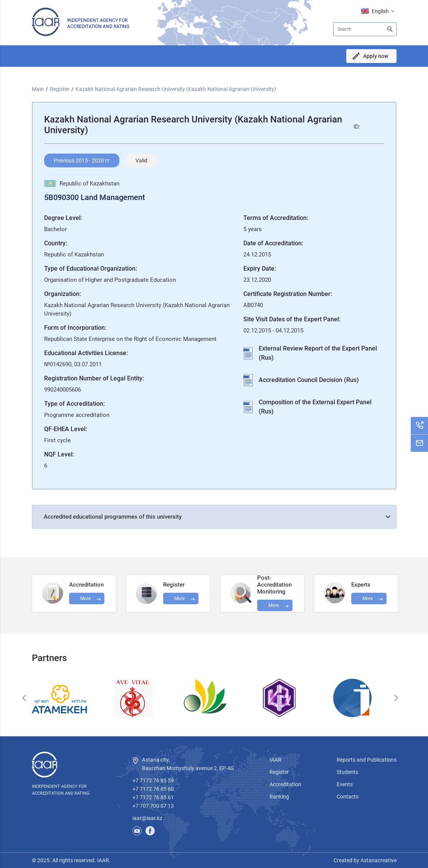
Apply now (376, 56)
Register (60, 89)
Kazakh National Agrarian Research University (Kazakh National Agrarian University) (176, 89)
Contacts (348, 797)
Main (38, 89)
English (380, 11)
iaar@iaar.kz (147, 818)
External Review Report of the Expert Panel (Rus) (318, 353)
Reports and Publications (367, 760)
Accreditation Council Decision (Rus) (309, 380)
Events (345, 784)
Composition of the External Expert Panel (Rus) (315, 407)
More (273, 605)
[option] (68, 698)
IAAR (275, 760)
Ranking (279, 797)
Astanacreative (378, 860)
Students (347, 772)
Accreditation (285, 784)
